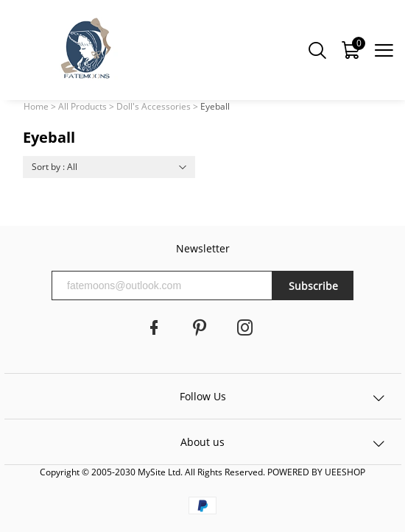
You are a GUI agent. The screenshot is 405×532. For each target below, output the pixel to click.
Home (36, 106)
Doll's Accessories (154, 106)
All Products (82, 106)
